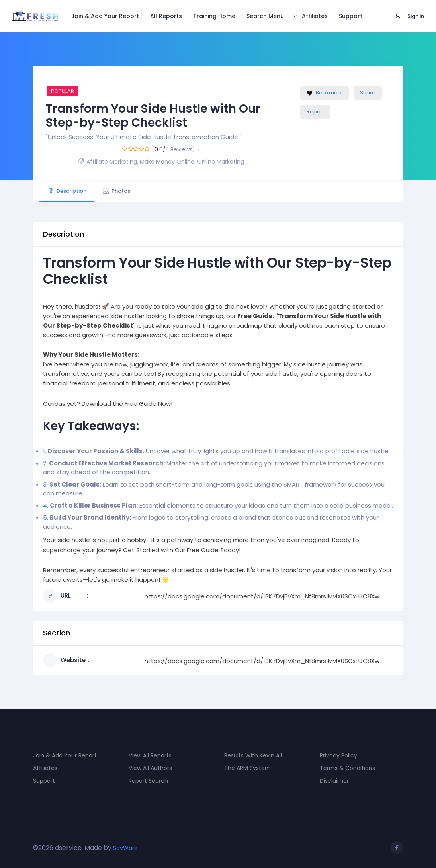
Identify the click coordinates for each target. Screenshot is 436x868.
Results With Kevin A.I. (254, 755)
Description (67, 191)
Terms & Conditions (347, 768)
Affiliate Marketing (112, 162)
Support (351, 16)
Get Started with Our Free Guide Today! (182, 550)
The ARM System (247, 768)
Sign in (416, 16)
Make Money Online (167, 162)
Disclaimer (334, 781)
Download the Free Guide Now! (127, 404)
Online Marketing (221, 162)
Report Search (148, 781)
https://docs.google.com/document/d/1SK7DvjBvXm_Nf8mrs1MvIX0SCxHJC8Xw (262, 596)
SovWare (125, 848)
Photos (116, 191)
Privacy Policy (338, 755)
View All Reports (150, 755)
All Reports (166, 16)
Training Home (214, 16)
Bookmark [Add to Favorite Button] (325, 93)
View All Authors (150, 768)
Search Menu (265, 16)
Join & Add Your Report (105, 16)
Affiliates (315, 16)
